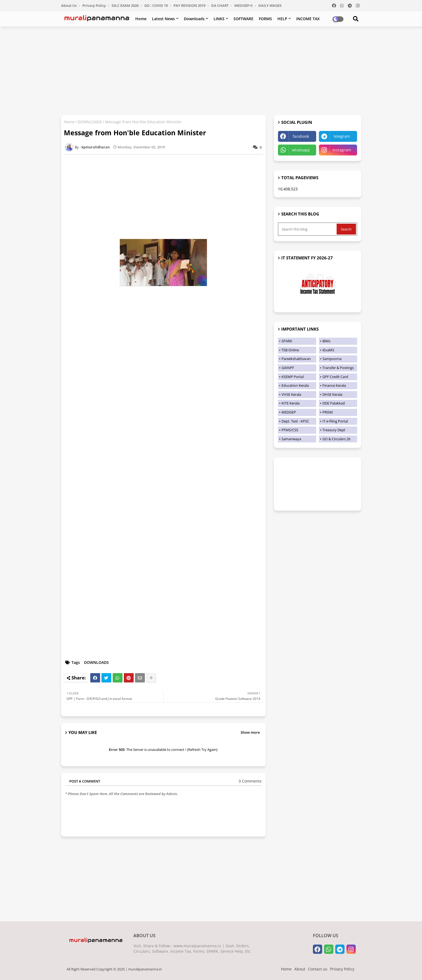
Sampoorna (332, 359)
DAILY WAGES (270, 5)
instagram (342, 150)
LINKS (219, 19)
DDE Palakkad (334, 403)
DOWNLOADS (90, 122)
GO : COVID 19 (156, 5)
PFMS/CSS (290, 430)
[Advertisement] (211, 70)
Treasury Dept (334, 430)
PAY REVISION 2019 (190, 5)
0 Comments (250, 781)
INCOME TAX (308, 19)
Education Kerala (295, 385)
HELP (282, 19)
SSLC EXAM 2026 (125, 5)
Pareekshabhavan (296, 359)
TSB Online (290, 350)
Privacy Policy (95, 5)
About (300, 969)
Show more (250, 732)
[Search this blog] (308, 229)
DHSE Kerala (332, 394)
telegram (342, 136)
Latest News (163, 19)
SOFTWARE (243, 19)
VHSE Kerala (291, 394)
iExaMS (328, 350)
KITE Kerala (291, 403)
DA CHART (220, 5)
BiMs (326, 341)
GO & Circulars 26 (336, 439)
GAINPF (288, 368)
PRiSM (328, 412)
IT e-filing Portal (335, 421)
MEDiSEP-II (244, 5)
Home (141, 19)
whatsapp (301, 150)
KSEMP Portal (293, 377)
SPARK (287, 341)
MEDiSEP (289, 412)
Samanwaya (291, 439)
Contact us (318, 969)
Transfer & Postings (338, 368)
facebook (301, 136)
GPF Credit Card (335, 377)
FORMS (265, 19)
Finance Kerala (334, 385)
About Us (69, 5)
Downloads (194, 19)
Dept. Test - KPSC (295, 421)
